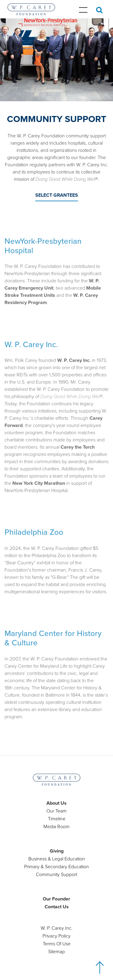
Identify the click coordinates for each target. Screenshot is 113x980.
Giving (57, 851)
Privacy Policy (56, 936)
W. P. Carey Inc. (57, 928)
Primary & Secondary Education (56, 867)
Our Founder (56, 899)
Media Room (56, 827)
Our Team (56, 811)
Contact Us (57, 907)
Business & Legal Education (57, 859)
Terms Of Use (57, 944)
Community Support (56, 875)
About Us (56, 803)
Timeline (57, 819)
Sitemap (56, 952)
